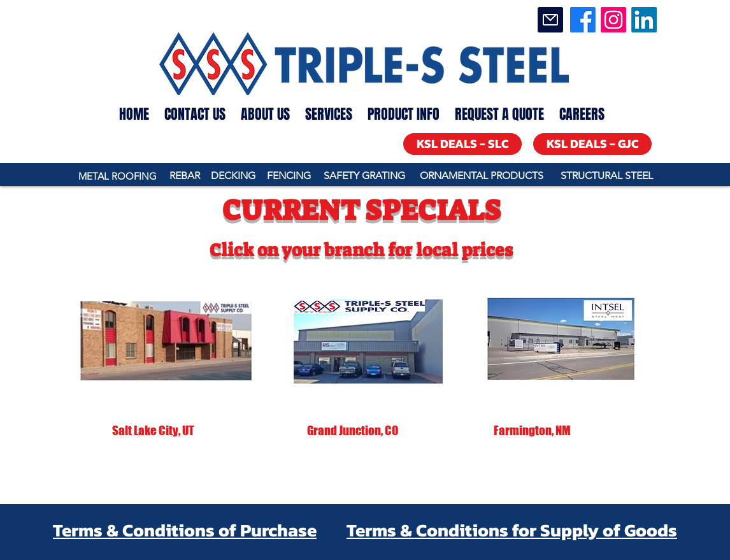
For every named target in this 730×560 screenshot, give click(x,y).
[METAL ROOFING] (118, 176)
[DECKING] (233, 176)
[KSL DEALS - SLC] (462, 144)
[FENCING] (289, 176)
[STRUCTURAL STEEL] (606, 176)
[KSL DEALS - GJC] (592, 144)
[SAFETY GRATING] (364, 176)
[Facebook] (583, 20)
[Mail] (550, 20)
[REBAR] (184, 176)
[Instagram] (613, 20)
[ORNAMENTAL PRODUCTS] (481, 176)
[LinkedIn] (644, 20)
